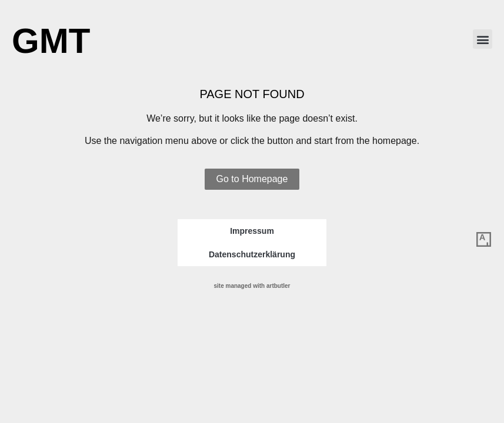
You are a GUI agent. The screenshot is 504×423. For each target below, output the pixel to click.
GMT (51, 41)
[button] (483, 39)
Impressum (252, 231)
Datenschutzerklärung (252, 254)
